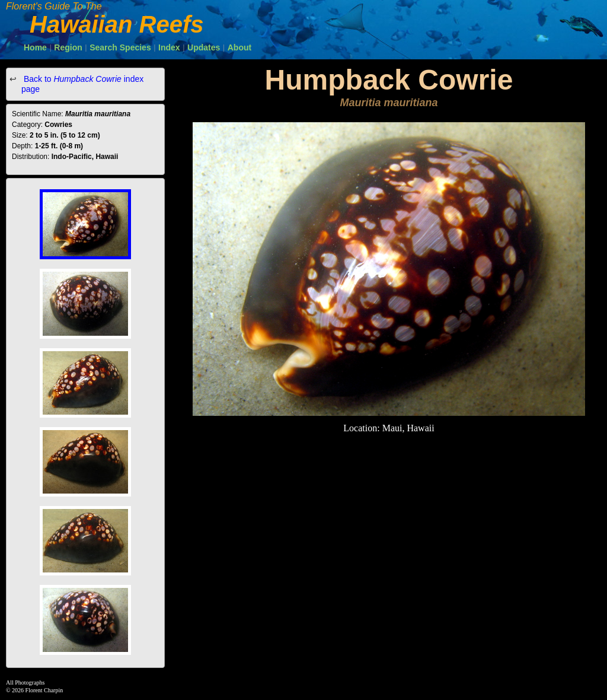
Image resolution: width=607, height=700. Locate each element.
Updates (204, 47)
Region (68, 47)
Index (169, 47)
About (239, 47)
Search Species (120, 47)
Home (35, 47)
